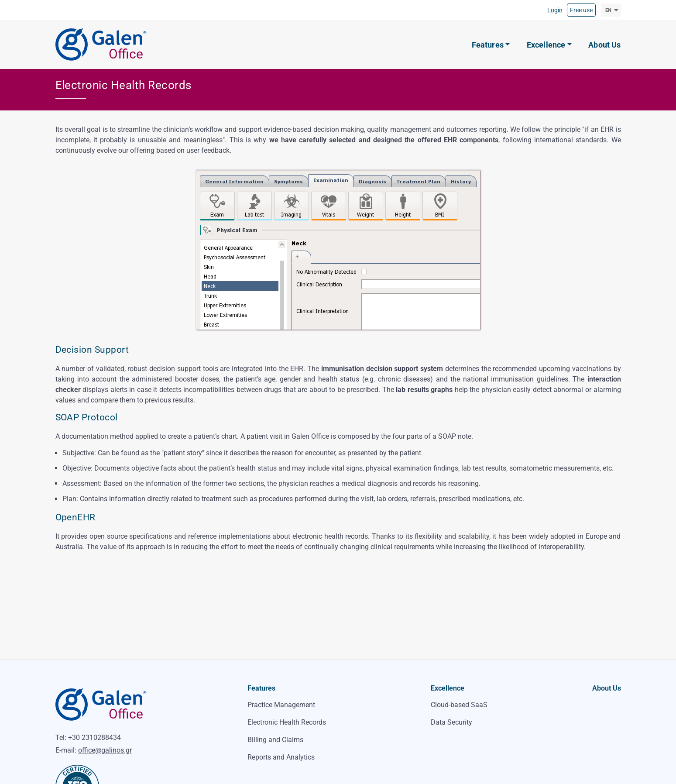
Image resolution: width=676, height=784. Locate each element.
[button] (491, 45)
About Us (607, 688)
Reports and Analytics (281, 757)
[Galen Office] (106, 45)
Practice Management (281, 705)
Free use (581, 10)
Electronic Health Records (287, 722)
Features (261, 688)
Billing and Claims (275, 740)
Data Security (451, 722)
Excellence (448, 688)
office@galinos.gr (105, 750)
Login (555, 10)
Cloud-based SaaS (459, 705)
